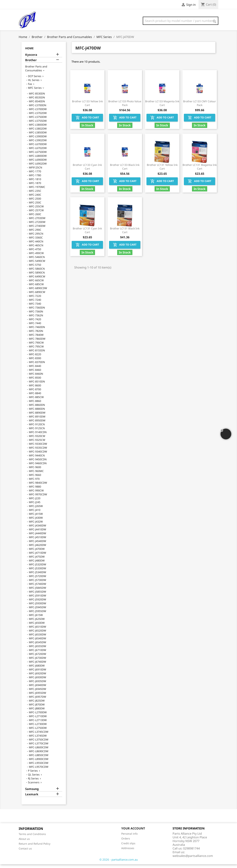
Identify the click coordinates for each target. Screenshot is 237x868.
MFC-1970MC (37, 191)
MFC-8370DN (37, 366)
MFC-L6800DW (38, 159)
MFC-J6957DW (37, 700)
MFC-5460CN (37, 261)
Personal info (129, 837)
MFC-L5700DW (38, 113)
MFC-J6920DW (37, 677)
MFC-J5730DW (37, 584)
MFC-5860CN (37, 272)
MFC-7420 (35, 323)
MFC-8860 (35, 405)
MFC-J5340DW (37, 576)
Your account (133, 832)
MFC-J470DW (37, 553)
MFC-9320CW (37, 440)
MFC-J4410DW (37, 533)
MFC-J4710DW (37, 556)
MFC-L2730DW (38, 728)
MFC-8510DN (37, 385)
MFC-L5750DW (38, 121)
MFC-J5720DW (37, 580)
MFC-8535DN (37, 101)
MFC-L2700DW (38, 716)
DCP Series (35, 80)
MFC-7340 (35, 307)
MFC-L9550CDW (39, 767)
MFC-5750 (35, 268)
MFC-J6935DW (37, 685)
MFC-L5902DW (38, 144)
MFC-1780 (35, 179)
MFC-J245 (35, 506)
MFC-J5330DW (37, 572)
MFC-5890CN (37, 276)
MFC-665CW (36, 284)
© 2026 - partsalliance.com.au (119, 863)
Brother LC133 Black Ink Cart (125, 170)
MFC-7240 (35, 303)
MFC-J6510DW (37, 630)
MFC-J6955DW (37, 696)
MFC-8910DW (37, 420)
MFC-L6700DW (38, 148)
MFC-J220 (35, 502)
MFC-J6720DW (37, 658)
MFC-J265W (36, 510)
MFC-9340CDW (38, 455)
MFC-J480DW (37, 564)
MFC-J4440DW (37, 537)
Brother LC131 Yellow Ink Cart (162, 170)
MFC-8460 (35, 373)
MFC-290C (35, 233)
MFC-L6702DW (38, 152)
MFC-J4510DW (37, 541)
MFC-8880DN (37, 412)
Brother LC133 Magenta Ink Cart (162, 107)
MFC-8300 (35, 362)
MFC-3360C (36, 241)
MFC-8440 (35, 370)
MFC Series (35, 91)
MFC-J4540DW (37, 545)
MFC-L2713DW (38, 724)
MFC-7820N (36, 335)
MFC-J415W (36, 517)
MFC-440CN (36, 245)
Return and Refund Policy (35, 847)
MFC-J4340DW (37, 529)
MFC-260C (35, 218)
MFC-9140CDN (38, 436)
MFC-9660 (35, 479)
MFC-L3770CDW (39, 747)
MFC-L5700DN (38, 109)
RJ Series (33, 782)
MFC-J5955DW (37, 615)
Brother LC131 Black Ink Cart (125, 234)
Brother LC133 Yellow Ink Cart (87, 107)
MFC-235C (35, 194)
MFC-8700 (35, 393)
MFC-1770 (35, 175)
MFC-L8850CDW (39, 759)
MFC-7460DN (37, 331)
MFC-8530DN (37, 97)
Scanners (34, 786)
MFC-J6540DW (37, 642)
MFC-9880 (35, 490)
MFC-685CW (36, 288)
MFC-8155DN (37, 354)
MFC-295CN (36, 237)
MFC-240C (35, 198)
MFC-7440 (35, 327)
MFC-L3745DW (38, 739)
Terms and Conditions (32, 838)
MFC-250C (35, 206)
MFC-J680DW (37, 669)
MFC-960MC (36, 475)
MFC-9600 (35, 471)
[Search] (181, 21)
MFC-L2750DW (38, 732)
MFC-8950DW (37, 424)
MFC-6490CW (37, 280)
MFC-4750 (35, 253)
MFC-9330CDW (38, 447)
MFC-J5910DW (37, 599)
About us (24, 843)
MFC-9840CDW (38, 486)
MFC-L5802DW (38, 132)
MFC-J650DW (37, 626)
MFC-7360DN (37, 311)
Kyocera (31, 58)
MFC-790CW (36, 346)
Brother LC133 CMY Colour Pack (200, 107)
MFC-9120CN (37, 428)
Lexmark (32, 798)
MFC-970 (34, 482)
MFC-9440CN (37, 459)
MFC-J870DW (37, 708)
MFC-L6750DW (38, 156)
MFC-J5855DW (37, 595)
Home (29, 52)
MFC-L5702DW (38, 117)
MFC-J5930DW (37, 607)
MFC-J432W (36, 525)
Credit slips (128, 847)
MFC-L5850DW (38, 136)
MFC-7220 (35, 300)
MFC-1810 (35, 183)
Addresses (128, 852)
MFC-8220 (35, 358)
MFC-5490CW (37, 265)
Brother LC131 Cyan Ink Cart (87, 234)
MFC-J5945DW (37, 611)
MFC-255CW (36, 210)
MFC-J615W (36, 619)
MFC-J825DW (37, 704)
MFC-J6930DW (37, 681)
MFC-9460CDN (38, 467)
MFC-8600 (35, 389)
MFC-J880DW (37, 712)
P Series (33, 774)
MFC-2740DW (37, 230)
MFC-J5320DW (37, 568)
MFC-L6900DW (38, 163)
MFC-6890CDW (38, 292)
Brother (31, 64)
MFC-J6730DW (37, 661)
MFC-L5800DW (38, 128)
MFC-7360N (36, 315)
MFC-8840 (35, 397)
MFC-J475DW (37, 560)
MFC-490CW (36, 257)
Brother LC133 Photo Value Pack (125, 107)
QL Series (34, 778)
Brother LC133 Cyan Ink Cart (87, 170)
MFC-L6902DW (38, 167)
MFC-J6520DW (37, 634)
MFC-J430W (36, 521)
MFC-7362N (36, 319)
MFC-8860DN (37, 409)
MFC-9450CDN (38, 463)
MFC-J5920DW (37, 603)
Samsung (32, 793)
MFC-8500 (35, 381)
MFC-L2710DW (38, 720)
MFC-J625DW (37, 623)
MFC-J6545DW (37, 646)
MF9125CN (36, 171)
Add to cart (87, 121)
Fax (30, 88)
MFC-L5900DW (38, 140)
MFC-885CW (36, 401)
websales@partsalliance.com (193, 859)
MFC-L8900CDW (39, 763)
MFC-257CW (36, 214)
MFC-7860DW (37, 342)
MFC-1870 (35, 187)
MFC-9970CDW (38, 498)
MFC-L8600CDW (39, 751)
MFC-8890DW (37, 416)
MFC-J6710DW (37, 654)
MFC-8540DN (37, 105)
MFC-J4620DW (37, 549)
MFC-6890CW (37, 296)
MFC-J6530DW (37, 638)
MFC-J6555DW (37, 650)
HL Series (34, 84)
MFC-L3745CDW (39, 735)
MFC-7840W (36, 338)
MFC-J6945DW (37, 693)
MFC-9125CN (37, 432)
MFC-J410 (35, 514)
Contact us (25, 852)
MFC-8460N (36, 377)
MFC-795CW (36, 350)
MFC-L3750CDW (39, 743)
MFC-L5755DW (38, 124)
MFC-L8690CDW (39, 755)
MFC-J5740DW (37, 588)
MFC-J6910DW (37, 673)
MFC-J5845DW (37, 591)
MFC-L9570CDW (39, 770)
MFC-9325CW (37, 444)
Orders (126, 842)
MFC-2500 (35, 202)
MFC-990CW (36, 494)
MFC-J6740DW (37, 665)
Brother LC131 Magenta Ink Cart (200, 170)
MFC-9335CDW (38, 451)
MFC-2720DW (37, 226)
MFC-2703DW (37, 222)
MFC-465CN (36, 249)
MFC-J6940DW (37, 689)
